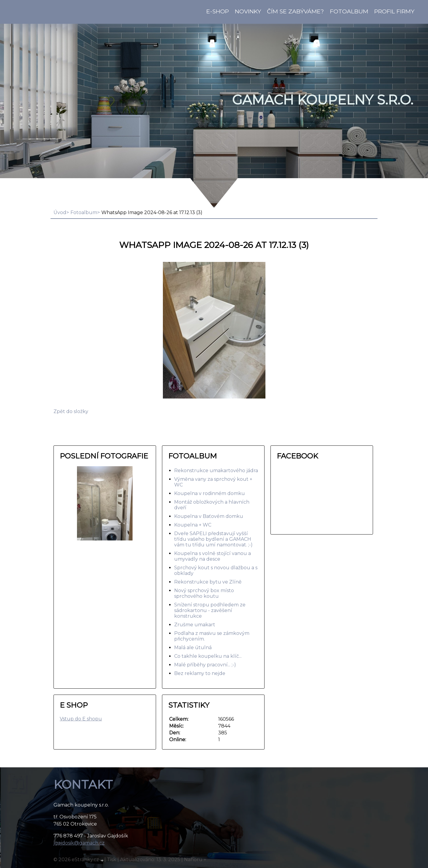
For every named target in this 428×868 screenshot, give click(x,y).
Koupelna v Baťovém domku (209, 516)
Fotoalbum (349, 11)
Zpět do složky (71, 411)
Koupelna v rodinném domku (210, 493)
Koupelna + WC (193, 525)
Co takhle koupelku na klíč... (208, 656)
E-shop (218, 11)
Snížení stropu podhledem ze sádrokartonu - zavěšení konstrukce (210, 610)
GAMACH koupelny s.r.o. (323, 100)
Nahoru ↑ (195, 860)
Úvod (60, 212)
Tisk (112, 860)
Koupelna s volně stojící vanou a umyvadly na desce (213, 556)
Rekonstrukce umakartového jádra (216, 471)
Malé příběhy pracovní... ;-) (205, 665)
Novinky (248, 11)
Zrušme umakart (195, 625)
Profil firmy (394, 11)
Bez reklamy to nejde (200, 673)
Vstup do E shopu (81, 719)
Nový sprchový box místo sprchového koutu (204, 593)
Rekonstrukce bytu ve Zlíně (208, 582)
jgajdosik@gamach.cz (79, 843)
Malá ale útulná (193, 648)
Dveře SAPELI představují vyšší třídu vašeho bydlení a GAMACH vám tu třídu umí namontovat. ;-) (213, 539)
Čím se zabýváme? (295, 11)
